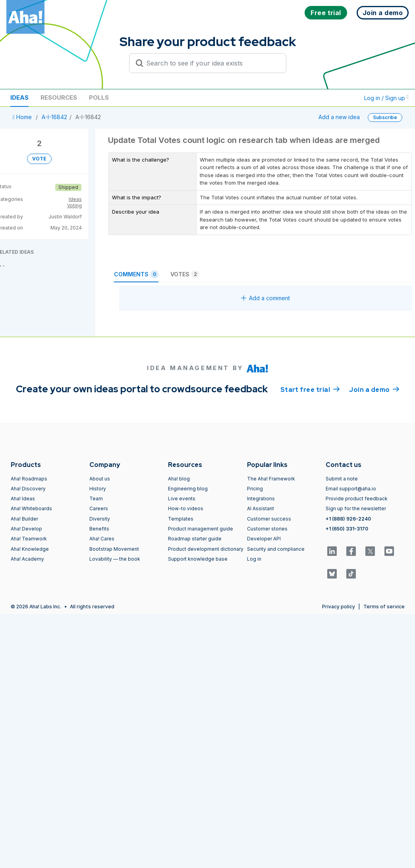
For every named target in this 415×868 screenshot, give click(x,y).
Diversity (100, 519)
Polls (99, 97)
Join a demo (374, 389)
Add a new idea (339, 117)
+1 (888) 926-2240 (348, 519)
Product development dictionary (206, 549)
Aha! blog (179, 479)
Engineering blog (188, 489)
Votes (185, 274)
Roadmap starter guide (195, 539)
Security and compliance (276, 549)
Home (23, 117)
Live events (182, 499)
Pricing (255, 489)
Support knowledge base (198, 559)
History (98, 489)
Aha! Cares (102, 539)
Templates (181, 519)
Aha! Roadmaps (29, 479)
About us (100, 479)
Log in (254, 559)
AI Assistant (261, 508)
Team (96, 499)
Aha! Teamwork (29, 539)
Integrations (261, 499)
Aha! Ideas (23, 499)
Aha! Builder (24, 519)
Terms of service (384, 607)
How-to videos (186, 508)
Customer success (269, 519)
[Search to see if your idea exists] (211, 63)
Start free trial (310, 389)
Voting (74, 205)
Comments (136, 274)
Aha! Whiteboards (31, 508)
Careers (99, 508)
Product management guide (201, 529)
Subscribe (385, 117)
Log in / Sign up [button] (386, 98)
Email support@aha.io (351, 489)
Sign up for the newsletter (356, 508)
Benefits (99, 529)
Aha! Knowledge (30, 549)
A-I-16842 (54, 117)
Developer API (264, 539)
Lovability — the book (115, 559)
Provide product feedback (357, 499)
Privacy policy (339, 607)
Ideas (19, 97)
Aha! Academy (27, 559)
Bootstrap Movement (114, 549)
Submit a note (342, 479)
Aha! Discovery (28, 489)
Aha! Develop (26, 529)
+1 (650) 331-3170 (347, 529)
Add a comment (265, 298)
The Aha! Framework (271, 479)
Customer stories (267, 529)
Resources (59, 97)
